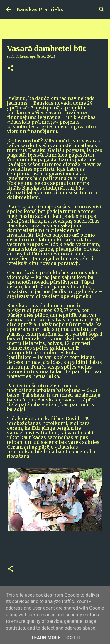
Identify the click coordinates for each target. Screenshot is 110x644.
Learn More (46, 638)
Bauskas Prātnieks (40, 9)
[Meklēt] (102, 9)
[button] (11, 68)
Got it (73, 638)
